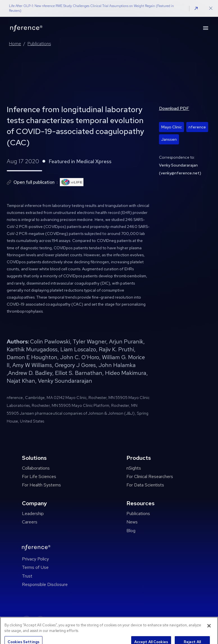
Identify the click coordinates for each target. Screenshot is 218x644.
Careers (30, 522)
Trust (27, 576)
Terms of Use (35, 567)
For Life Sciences (39, 476)
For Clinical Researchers (150, 476)
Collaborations (36, 468)
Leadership (33, 513)
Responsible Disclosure (45, 584)
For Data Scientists (145, 485)
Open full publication (34, 182)
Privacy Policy (35, 559)
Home (15, 44)
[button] (196, 8)
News (132, 522)
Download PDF (174, 108)
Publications (39, 44)
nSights (134, 468)
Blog (131, 531)
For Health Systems (41, 485)
